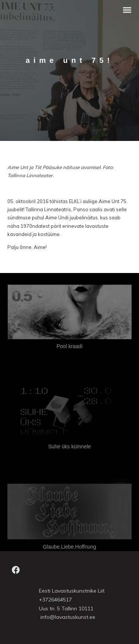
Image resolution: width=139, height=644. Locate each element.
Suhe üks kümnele (69, 446)
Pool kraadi (69, 346)
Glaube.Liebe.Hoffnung (70, 547)
